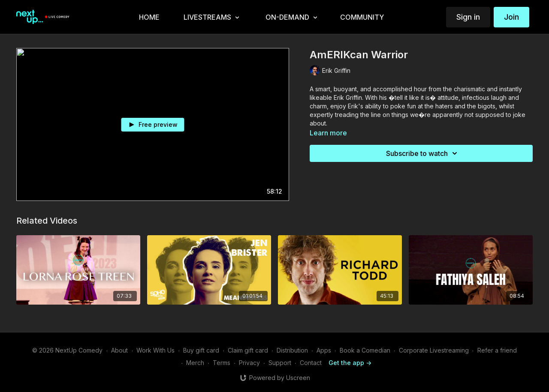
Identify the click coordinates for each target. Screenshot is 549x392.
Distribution (292, 350)
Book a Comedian (365, 350)
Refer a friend (497, 350)
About (119, 350)
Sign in (468, 17)
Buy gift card (201, 350)
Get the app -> (350, 363)
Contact (311, 363)
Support (280, 363)
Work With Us (155, 350)
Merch (195, 363)
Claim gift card (248, 350)
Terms (222, 363)
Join (511, 17)
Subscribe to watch (423, 153)
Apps (324, 350)
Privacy (249, 363)
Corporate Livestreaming (434, 350)
